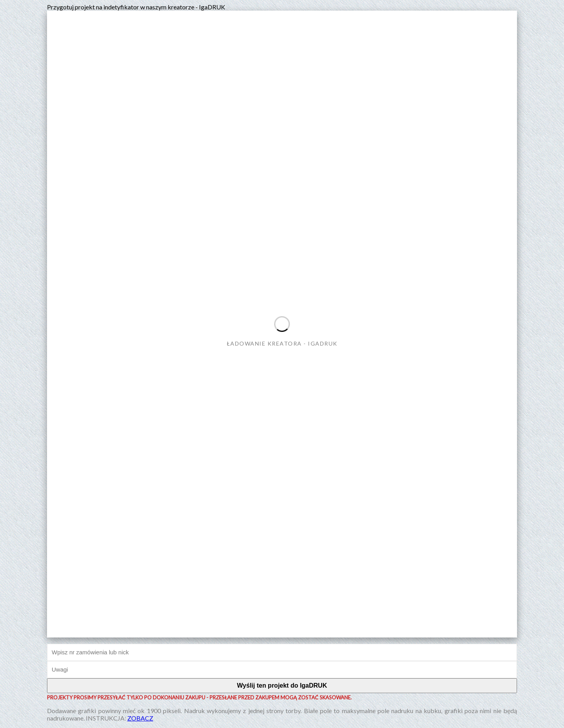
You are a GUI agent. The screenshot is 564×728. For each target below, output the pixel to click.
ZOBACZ (140, 718)
